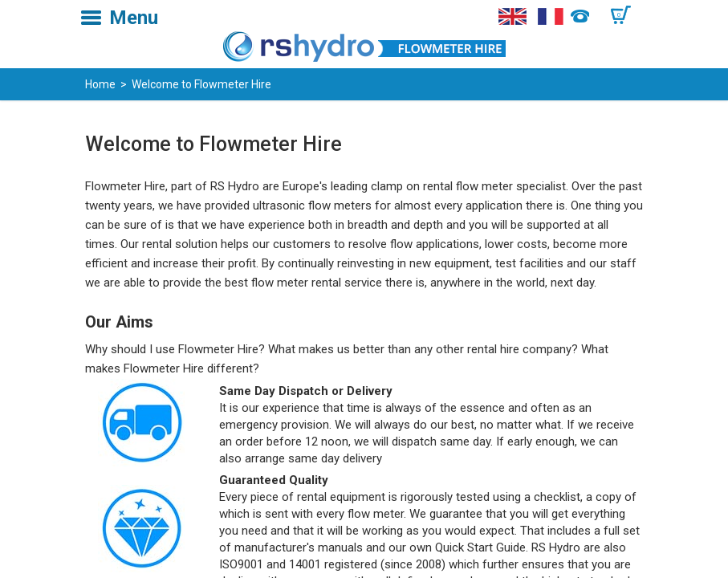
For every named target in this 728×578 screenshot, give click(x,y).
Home (100, 84)
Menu (134, 18)
